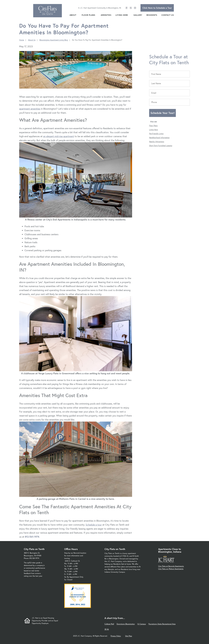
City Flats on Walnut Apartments (171, 569)
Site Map (129, 636)
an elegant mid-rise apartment (59, 136)
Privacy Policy (116, 636)
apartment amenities (30, 109)
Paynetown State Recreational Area (162, 624)
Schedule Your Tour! (163, 113)
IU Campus (142, 624)
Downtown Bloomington (126, 624)
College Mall (109, 624)
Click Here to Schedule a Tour (157, 8)
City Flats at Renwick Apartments (171, 566)
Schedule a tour (94, 525)
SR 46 (107, 629)
